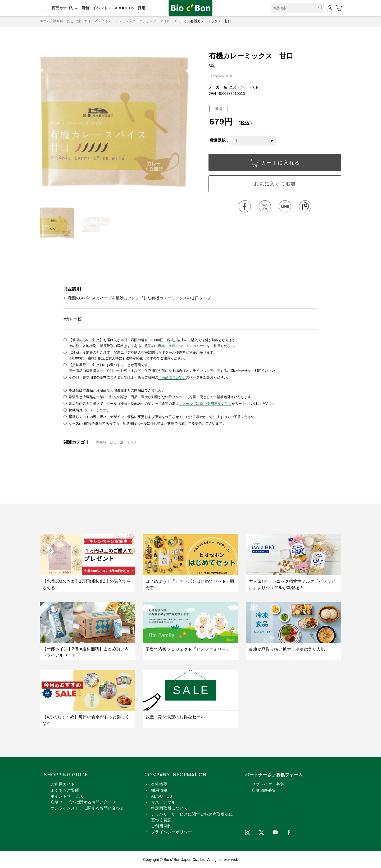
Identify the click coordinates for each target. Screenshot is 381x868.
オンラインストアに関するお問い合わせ (87, 808)
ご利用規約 (161, 826)
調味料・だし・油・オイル (74, 21)
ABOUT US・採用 (130, 8)
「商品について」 (172, 377)
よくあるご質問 (65, 790)
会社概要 (159, 784)
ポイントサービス (67, 796)
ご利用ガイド (63, 784)
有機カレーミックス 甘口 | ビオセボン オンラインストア (190, 8)
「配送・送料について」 (174, 346)
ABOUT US (162, 796)
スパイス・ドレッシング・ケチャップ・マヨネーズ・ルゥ (142, 21)
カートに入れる (275, 164)
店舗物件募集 (264, 790)
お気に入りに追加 (275, 184)
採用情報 (159, 790)
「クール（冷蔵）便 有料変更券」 (205, 403)
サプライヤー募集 (268, 784)
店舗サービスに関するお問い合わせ (83, 802)
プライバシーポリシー (172, 832)
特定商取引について (169, 808)
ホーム (45, 21)
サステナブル (163, 802)
